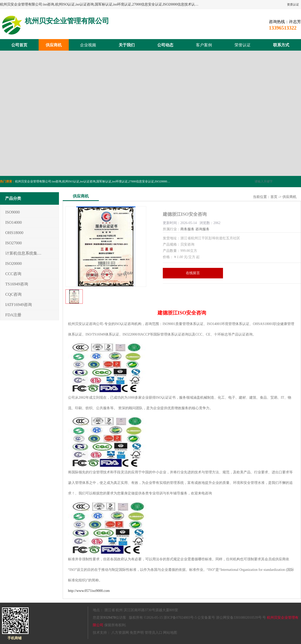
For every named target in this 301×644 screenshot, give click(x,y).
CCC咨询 (13, 274)
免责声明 (137, 633)
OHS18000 (14, 233)
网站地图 (170, 633)
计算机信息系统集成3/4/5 (23, 253)
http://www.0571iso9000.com (89, 591)
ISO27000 (14, 243)
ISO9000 (13, 212)
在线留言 (193, 273)
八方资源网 (120, 633)
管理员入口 (154, 633)
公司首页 (19, 45)
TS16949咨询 (17, 284)
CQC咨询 (13, 294)
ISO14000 (14, 222)
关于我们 (127, 45)
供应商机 (54, 45)
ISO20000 (14, 263)
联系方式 (281, 45)
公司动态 (165, 45)
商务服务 (187, 229)
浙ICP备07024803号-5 (180, 618)
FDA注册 (13, 315)
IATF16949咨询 (19, 305)
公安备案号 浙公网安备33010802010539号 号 (232, 618)
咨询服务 (202, 229)
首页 (274, 197)
